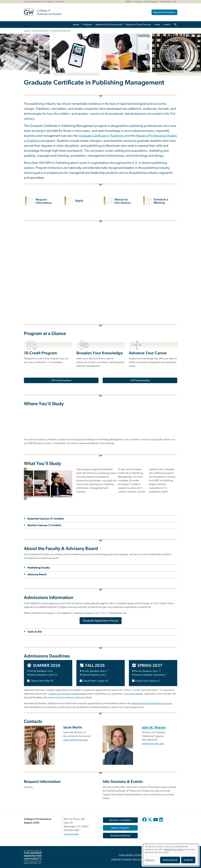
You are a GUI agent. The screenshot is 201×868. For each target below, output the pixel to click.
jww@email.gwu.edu (153, 744)
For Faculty (48, 2)
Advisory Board (37, 575)
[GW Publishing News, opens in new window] (61, 380)
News (157, 25)
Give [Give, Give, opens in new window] (175, 2)
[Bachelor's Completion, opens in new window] (120, 820)
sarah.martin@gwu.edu (76, 740)
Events (167, 25)
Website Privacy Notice (174, 850)
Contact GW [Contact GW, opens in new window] (116, 859)
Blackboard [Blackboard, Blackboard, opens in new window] (165, 2)
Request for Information (164, 12)
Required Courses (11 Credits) (46, 519)
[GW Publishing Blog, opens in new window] (140, 380)
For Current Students (33, 2)
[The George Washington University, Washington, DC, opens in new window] (33, 857)
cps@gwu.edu (71, 834)
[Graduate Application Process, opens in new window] (101, 621)
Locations (138, 2)
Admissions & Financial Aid (109, 25)
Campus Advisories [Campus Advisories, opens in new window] (126, 855)
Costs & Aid (35, 632)
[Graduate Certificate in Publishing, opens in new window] (102, 136)
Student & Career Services (138, 25)
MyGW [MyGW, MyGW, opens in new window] (129, 2)
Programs (87, 25)
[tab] (101, 522)
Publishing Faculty (39, 568)
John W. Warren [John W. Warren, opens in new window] (154, 727)
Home (27, 31)
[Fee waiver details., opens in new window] (134, 694)
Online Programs (151, 2)
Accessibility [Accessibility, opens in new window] (126, 859)
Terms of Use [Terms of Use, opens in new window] (137, 859)
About (76, 25)
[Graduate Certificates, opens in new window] (120, 836)
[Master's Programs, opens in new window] (120, 828)
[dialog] (171, 855)
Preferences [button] (150, 860)
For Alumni (60, 2)
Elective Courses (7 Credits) (44, 525)
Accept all (188, 860)
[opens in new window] (145, 822)
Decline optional (170, 860)
